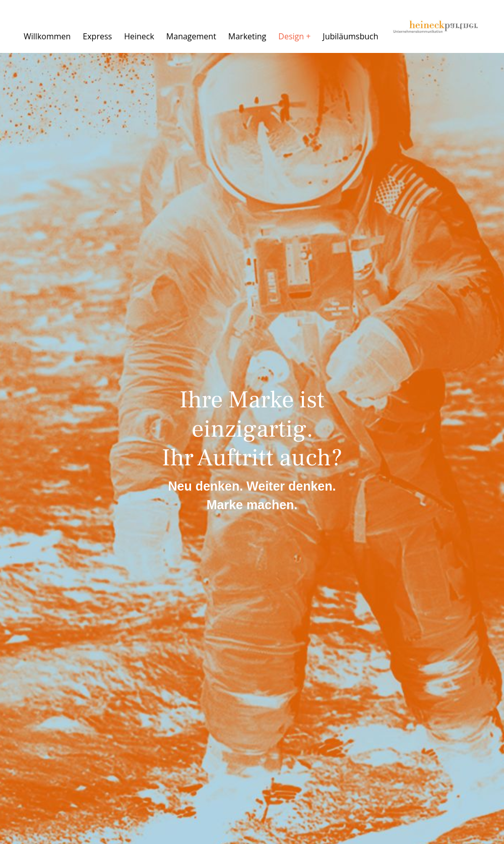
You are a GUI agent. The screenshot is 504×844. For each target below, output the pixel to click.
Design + (294, 36)
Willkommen (47, 36)
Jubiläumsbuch (350, 36)
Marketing (247, 36)
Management (191, 36)
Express (97, 36)
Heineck (139, 36)
